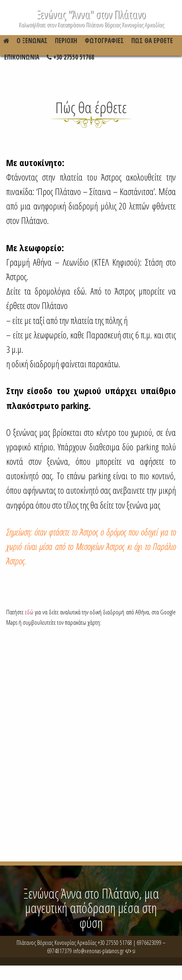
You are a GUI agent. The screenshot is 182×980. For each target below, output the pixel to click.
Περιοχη (66, 41)
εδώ (29, 612)
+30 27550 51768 (70, 59)
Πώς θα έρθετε (152, 41)
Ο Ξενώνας (32, 41)
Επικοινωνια (22, 57)
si (130, 951)
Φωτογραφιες (104, 41)
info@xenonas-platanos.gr (98, 951)
